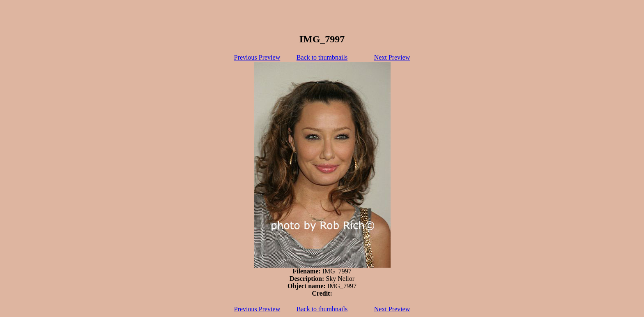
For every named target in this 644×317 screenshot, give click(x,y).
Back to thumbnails (322, 57)
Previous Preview (257, 57)
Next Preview (392, 57)
